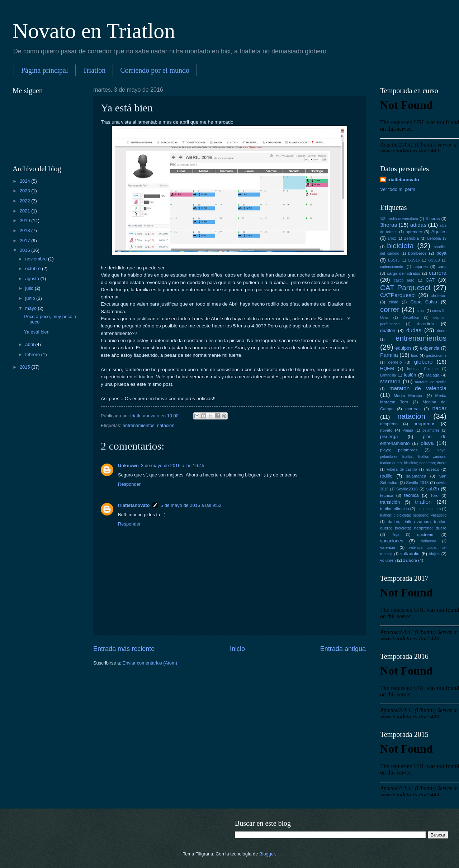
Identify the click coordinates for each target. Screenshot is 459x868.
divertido (425, 324)
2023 (25, 191)
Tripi (396, 535)
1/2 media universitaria (399, 219)
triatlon (423, 502)
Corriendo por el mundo (155, 70)
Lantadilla (388, 375)
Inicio (237, 649)
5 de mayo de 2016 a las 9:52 (191, 505)
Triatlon (94, 70)
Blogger (267, 854)
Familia (389, 355)
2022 (25, 201)
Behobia (411, 238)
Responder (129, 484)
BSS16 (414, 260)
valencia (388, 547)
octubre (34, 268)
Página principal (45, 70)
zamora (410, 560)
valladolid (410, 554)
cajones (421, 267)
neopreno (389, 424)
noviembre (37, 259)
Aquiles (439, 232)
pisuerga (389, 437)
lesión (410, 375)
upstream (426, 534)
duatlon (388, 330)
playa (427, 443)
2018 (25, 231)
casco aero (404, 280)
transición (390, 502)
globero (423, 362)
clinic (393, 302)
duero (442, 331)
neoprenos (424, 424)
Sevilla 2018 (417, 483)
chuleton (439, 296)
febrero (33, 354)
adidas (418, 225)
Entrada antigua (343, 649)
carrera (438, 273)
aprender (414, 232)
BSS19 (434, 260)
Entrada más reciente (124, 649)
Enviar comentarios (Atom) (150, 663)
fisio (415, 355)
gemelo (395, 362)
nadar (439, 408)
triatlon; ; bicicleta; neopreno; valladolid (413, 515)
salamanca (416, 476)
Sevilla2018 (407, 489)
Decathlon (411, 318)
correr (390, 309)
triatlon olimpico (395, 509)
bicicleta (400, 246)
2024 (25, 181)
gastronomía (436, 356)
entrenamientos (139, 425)
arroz (392, 238)
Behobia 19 (437, 238)
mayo (31, 308)
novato (386, 430)
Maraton (390, 381)
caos (442, 267)
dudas (414, 330)
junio (31, 298)
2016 (25, 250)
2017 (25, 241)
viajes (434, 554)
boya (441, 253)
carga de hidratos (404, 273)
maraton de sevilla (431, 382)
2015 (25, 367)
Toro (434, 495)
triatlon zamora (429, 509)
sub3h (433, 489)
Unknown (128, 466)
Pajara (408, 430)
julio (30, 288)
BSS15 (394, 260)
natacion (166, 425)
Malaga (433, 375)
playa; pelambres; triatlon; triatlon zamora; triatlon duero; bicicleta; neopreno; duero (413, 457)
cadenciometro (392, 267)
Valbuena (429, 541)
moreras (413, 409)
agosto (33, 279)
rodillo (386, 476)
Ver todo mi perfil (398, 189)
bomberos (417, 253)
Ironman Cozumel (423, 369)
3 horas (433, 219)
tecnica (387, 495)
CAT (430, 280)
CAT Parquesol (405, 287)
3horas (389, 225)
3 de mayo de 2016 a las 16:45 (173, 466)
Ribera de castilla (402, 469)
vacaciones (392, 541)
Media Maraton (409, 395)
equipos (404, 348)
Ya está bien (37, 332)
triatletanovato (134, 505)
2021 (25, 211)
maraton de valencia (418, 388)
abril (30, 344)
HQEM (387, 368)
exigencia (430, 348)
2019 (25, 220)
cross (421, 311)
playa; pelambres (399, 450)
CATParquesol (398, 295)
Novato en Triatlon (94, 31)
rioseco (432, 469)
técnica (411, 495)
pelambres (431, 430)
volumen (388, 560)
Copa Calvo (424, 302)
